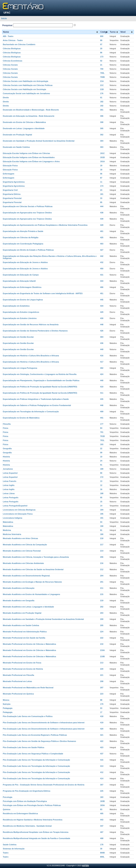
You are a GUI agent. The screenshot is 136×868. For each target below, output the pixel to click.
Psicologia (8, 797)
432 (102, 262)
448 (102, 325)
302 (102, 135)
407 (102, 832)
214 (102, 551)
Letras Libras (9, 493)
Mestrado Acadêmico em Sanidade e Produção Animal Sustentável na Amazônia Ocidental (43, 619)
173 (102, 57)
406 (102, 287)
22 (101, 448)
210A (102, 650)
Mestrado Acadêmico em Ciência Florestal (22, 551)
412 (102, 772)
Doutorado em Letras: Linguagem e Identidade (24, 128)
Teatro (6, 853)
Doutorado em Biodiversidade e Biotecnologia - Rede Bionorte (31, 110)
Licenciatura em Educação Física (18, 514)
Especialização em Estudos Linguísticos (21, 312)
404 (102, 337)
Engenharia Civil (10, 190)
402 (102, 368)
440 (102, 380)
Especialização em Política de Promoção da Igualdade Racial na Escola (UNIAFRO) (40, 387)
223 (102, 694)
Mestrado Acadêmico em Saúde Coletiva (21, 625)
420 (102, 729)
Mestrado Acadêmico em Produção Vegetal (22, 613)
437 (102, 754)
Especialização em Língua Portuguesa (20, 368)
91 (101, 465)
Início (4, 18)
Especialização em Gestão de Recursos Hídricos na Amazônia (31, 325)
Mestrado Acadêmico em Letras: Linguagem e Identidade (28, 607)
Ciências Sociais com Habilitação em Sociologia (24, 89)
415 (102, 760)
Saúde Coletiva (10, 845)
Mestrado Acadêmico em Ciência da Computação (25, 545)
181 (102, 194)
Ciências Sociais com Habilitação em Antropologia (25, 81)
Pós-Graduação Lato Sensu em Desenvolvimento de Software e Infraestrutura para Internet (44, 723)
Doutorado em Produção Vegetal (17, 135)
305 (102, 128)
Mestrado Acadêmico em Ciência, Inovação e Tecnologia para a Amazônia (36, 557)
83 (101, 809)
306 (102, 116)
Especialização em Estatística (16, 306)
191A (102, 161)
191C (102, 153)
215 (102, 594)
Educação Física (10, 166)
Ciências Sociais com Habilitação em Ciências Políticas (28, 85)
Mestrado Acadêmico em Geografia (19, 601)
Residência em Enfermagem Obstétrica (20, 813)
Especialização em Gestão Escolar (18, 337)
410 (102, 387)
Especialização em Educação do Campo (21, 275)
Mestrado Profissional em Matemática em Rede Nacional (28, 688)
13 (101, 481)
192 (102, 106)
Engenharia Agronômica (14, 182)
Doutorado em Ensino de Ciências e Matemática (24, 122)
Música (6, 700)
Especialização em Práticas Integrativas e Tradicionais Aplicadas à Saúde (36, 399)
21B (102, 89)
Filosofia (7, 424)
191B (102, 157)
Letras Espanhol (10, 473)
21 (101, 65)
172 (102, 477)
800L (102, 857)
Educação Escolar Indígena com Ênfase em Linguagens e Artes (31, 161)
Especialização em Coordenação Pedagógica (23, 244)
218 (102, 538)
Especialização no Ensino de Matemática (21, 418)
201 (102, 582)
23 (101, 190)
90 (101, 473)
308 (102, 122)
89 (101, 40)
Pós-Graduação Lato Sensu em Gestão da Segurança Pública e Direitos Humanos (39, 741)
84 (101, 428)
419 (102, 723)
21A (102, 81)
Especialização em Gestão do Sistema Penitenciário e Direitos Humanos (35, 331)
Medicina (7, 530)
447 (102, 826)
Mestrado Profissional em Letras (17, 681)
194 (102, 510)
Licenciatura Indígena (13, 518)
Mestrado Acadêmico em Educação (19, 588)
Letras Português (11, 497)
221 (102, 675)
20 (101, 48)
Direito (6, 98)
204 (102, 576)
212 (102, 569)
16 (101, 489)
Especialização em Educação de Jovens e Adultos (25, 262)
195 (102, 514)
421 (102, 735)
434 (102, 306)
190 (102, 526)
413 (102, 766)
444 (102, 206)
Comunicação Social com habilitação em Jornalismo (26, 93)
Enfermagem (9, 174)
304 (102, 141)
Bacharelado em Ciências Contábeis (19, 44)
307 (102, 785)
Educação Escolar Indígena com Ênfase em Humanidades (29, 157)
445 (102, 300)
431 (102, 275)
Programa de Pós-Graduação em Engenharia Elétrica (27, 791)
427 (102, 250)
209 (102, 619)
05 (101, 497)
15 (101, 502)
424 (102, 374)
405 (102, 813)
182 (102, 102)
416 (102, 356)
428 (102, 225)
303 (102, 147)
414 (102, 778)
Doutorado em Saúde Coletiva (16, 147)
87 (101, 178)
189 (102, 469)
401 (102, 231)
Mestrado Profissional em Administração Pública (25, 632)
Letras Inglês (9, 485)
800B (102, 853)
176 (102, 93)
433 (102, 281)
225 (102, 791)
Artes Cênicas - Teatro (13, 40)
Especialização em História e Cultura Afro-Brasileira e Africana (31, 356)
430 (102, 318)
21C (102, 85)
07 (101, 44)
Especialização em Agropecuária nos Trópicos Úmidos (27, 213)
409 (102, 412)
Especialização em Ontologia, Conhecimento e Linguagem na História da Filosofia (40, 374)
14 (101, 506)
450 (102, 269)
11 (101, 182)
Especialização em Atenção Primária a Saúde (23, 231)
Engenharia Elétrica (12, 194)
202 (102, 607)
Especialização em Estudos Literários (20, 318)
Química (7, 809)
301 (102, 110)
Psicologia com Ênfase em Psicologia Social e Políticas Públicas (32, 805)
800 (102, 36)
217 (102, 545)
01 (101, 98)
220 (102, 669)
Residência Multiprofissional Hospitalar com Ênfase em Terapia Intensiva (36, 832)
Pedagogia (8, 708)
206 (102, 557)
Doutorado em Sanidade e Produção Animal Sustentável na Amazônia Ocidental (39, 141)
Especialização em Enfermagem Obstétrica (22, 287)
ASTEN (85, 866)
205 (102, 625)
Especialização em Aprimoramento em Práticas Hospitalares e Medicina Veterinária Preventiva (45, 225)
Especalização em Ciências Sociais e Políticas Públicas (28, 206)
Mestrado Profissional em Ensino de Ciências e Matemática (29, 644)
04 (101, 522)
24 (101, 461)
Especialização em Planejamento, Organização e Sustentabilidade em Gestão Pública (41, 380)
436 (102, 343)
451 (102, 293)
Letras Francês (10, 481)
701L (102, 440)
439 (102, 219)
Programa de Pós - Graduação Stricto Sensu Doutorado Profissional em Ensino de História (44, 785)
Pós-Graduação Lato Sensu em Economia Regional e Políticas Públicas (35, 735)
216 (102, 563)
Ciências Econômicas (13, 61)
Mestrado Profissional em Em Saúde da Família (24, 638)
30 (101, 849)
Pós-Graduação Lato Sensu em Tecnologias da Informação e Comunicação (36, 760)
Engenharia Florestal (12, 198)
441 (102, 418)
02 (101, 61)
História (6, 457)
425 (102, 237)
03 (101, 708)
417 (102, 362)
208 (102, 681)
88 (101, 700)
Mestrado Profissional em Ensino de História (23, 669)
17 (101, 712)
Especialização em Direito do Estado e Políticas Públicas (28, 250)
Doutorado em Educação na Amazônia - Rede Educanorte (29, 116)
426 (102, 331)
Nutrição (7, 704)
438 (102, 213)
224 (102, 632)
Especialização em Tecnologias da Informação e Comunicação (31, 412)
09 (101, 453)
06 (101, 174)
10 (101, 457)
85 (101, 202)
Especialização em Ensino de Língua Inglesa (23, 300)
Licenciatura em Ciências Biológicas (19, 510)
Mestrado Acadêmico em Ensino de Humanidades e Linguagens (32, 594)
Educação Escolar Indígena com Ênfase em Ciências (26, 153)
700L (102, 73)
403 (102, 244)
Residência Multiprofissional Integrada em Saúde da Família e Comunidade (36, 838)
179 (102, 704)
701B (102, 436)
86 (101, 53)
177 (102, 424)
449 (102, 349)
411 (102, 393)
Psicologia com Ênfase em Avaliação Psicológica (25, 801)
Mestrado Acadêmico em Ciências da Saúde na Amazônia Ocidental (33, 569)
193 (102, 444)
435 (102, 399)
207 (102, 688)
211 (102, 588)
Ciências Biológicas (12, 48)
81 (101, 530)
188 (102, 493)
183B (102, 801)
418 (102, 716)
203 (102, 613)
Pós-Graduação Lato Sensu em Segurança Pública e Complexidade (33, 754)
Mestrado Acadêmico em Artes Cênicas (20, 538)
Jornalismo (8, 469)
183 (102, 797)
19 (101, 166)
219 (102, 601)
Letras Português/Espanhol (15, 506)
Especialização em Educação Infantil (19, 281)
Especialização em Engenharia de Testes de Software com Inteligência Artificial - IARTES (43, 293)
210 (102, 644)
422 (102, 741)
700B (102, 77)
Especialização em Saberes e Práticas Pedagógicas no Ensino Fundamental (37, 405)
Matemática (8, 522)
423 (102, 747)
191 (102, 518)
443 (102, 820)
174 (102, 186)
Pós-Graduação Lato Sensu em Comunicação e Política (28, 716)
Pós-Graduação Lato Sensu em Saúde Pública (23, 747)
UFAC (7, 13)
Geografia (7, 448)
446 (102, 405)
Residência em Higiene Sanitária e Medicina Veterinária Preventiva (33, 820)
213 (102, 663)
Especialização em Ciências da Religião (21, 237)
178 (102, 845)
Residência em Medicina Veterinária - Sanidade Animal (27, 826)
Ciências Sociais (10, 65)
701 (102, 432)
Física (5, 428)
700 (102, 69)
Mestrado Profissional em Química (18, 694)
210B (102, 656)
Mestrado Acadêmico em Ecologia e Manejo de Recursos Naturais (32, 582)
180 (102, 534)
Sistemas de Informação (14, 849)
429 (102, 312)
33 (101, 198)
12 (101, 485)
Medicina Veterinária (12, 534)
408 (102, 838)
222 (102, 638)
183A (102, 805)
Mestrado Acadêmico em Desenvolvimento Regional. (26, 576)
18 (101, 170)
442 (102, 256)
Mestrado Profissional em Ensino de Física (22, 663)
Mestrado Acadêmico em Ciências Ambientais (23, 563)
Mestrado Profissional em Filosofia (18, 675)
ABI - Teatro (8, 36)
